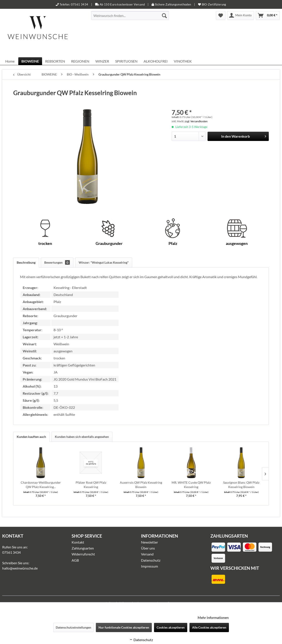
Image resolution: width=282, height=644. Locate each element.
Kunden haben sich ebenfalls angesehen (82, 437)
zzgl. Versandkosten (196, 121)
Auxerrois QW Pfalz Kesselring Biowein (141, 485)
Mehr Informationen (213, 617)
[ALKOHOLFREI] (156, 61)
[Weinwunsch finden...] (130, 15)
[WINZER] (102, 61)
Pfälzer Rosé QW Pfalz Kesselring (91, 485)
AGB (75, 560)
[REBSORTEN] (55, 61)
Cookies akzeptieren (171, 627)
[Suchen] (164, 15)
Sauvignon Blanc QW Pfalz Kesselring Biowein (241, 485)
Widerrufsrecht (83, 554)
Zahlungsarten (83, 548)
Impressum (149, 566)
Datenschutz (151, 560)
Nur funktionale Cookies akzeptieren (124, 627)
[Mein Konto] (241, 15)
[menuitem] (130, 15)
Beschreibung (26, 262)
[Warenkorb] (268, 15)
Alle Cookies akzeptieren (209, 627)
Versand (147, 554)
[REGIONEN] (80, 61)
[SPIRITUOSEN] (126, 61)
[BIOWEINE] (30, 61)
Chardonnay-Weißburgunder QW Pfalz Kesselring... (41, 485)
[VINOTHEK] (183, 61)
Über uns (148, 548)
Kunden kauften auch (31, 437)
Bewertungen (57, 262)
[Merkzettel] (221, 15)
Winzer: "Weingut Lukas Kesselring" (104, 262)
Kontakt (78, 542)
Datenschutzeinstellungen (73, 627)
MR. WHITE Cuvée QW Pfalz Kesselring (191, 485)
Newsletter (149, 542)
